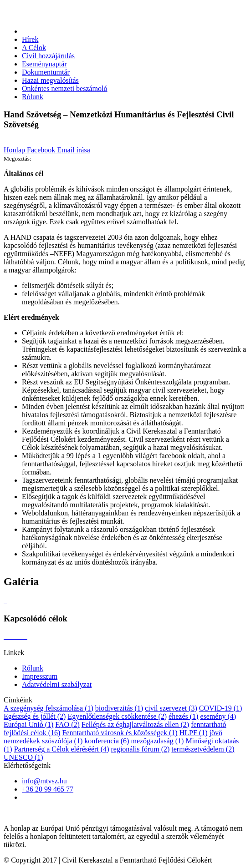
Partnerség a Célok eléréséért (62, 749)
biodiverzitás (119, 708)
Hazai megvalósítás (50, 80)
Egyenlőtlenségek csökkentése (117, 716)
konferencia (107, 741)
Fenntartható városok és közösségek (120, 733)
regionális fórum (140, 749)
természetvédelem (203, 749)
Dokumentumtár (46, 72)
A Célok (34, 48)
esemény (218, 716)
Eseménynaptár (44, 64)
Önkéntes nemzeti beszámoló (65, 88)
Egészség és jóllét (35, 716)
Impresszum (40, 676)
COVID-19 (221, 708)
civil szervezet (171, 708)
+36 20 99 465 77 (48, 789)
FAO (67, 724)
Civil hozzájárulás (48, 56)
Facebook (42, 150)
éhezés (183, 716)
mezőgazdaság (157, 741)
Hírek (30, 39)
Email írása (73, 150)
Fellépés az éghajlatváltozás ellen (135, 724)
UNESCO (23, 757)
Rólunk (33, 97)
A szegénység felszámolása (49, 708)
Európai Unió (28, 724)
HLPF (194, 733)
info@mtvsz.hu (44, 781)
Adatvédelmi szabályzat (57, 684)
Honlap (15, 150)
